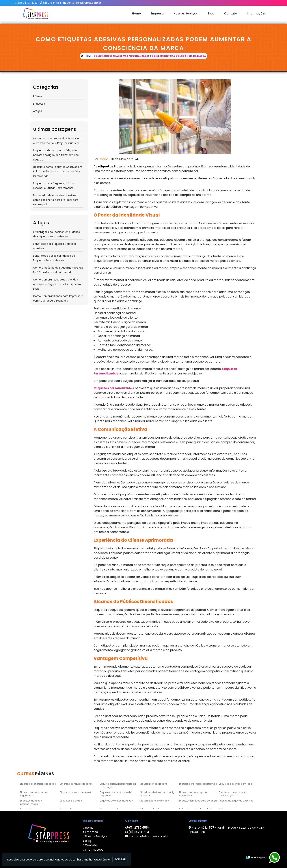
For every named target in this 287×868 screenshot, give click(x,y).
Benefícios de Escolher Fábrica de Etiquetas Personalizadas (54, 258)
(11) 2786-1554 (52, 3)
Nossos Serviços (186, 13)
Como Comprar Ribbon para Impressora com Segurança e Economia (58, 298)
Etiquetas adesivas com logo (235, 784)
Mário (104, 159)
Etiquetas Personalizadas (114, 388)
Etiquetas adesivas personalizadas (31, 802)
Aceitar (120, 859)
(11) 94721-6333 (28, 3)
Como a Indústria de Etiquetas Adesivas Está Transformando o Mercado (58, 270)
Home (136, 13)
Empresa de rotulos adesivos (76, 784)
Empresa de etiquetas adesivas (38, 784)
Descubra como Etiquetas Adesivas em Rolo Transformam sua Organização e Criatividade (58, 172)
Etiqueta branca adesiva (153, 784)
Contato (231, 13)
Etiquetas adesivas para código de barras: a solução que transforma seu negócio (57, 155)
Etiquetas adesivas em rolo (75, 792)
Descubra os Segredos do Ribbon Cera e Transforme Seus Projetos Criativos (57, 141)
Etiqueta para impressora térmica (198, 784)
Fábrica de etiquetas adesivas (236, 801)
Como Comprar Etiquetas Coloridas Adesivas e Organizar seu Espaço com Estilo (57, 284)
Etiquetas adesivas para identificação (233, 794)
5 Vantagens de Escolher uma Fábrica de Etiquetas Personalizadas (57, 234)
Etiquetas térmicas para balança (198, 801)
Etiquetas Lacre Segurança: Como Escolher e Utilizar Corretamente (54, 186)
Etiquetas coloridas (71, 801)
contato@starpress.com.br (84, 3)
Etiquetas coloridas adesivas (116, 801)
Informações (256, 13)
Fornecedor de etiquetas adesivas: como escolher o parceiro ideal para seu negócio (56, 200)
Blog (211, 13)
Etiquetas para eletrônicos (154, 801)
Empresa (157, 13)
